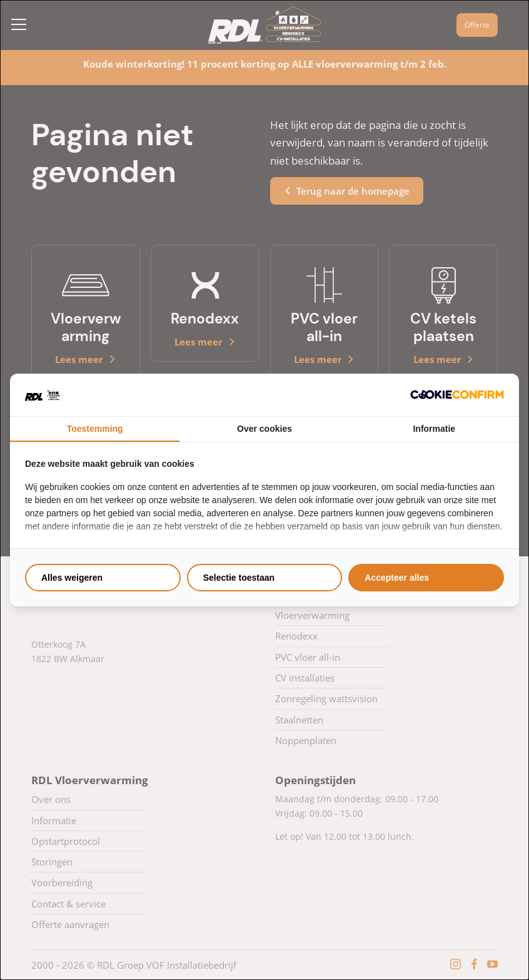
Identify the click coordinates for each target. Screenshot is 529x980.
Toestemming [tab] (95, 429)
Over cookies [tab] (264, 429)
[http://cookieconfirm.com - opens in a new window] (457, 395)
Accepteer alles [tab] (397, 578)
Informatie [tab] (434, 429)
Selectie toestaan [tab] (239, 578)
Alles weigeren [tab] (72, 578)
